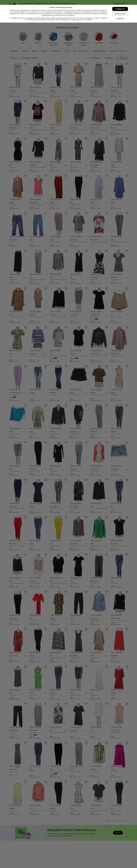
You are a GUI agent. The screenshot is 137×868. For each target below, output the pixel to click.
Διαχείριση (120, 864)
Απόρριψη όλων (120, 859)
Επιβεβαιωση (120, 854)
